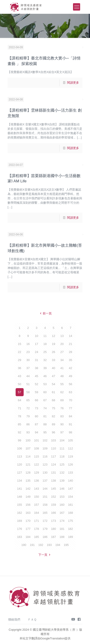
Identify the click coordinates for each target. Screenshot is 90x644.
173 (53, 521)
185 (37, 537)
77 (70, 408)
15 (20, 344)
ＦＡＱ (32, 620)
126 (70, 465)
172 (45, 521)
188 (62, 537)
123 (45, 465)
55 (62, 384)
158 (45, 505)
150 (37, 497)
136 (37, 481)
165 (45, 513)
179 (45, 529)
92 (20, 432)
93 (28, 432)
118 (62, 456)
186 (45, 537)
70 (70, 400)
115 (37, 456)
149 (28, 497)
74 (45, 408)
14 (70, 336)
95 (45, 432)
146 (62, 489)
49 (70, 376)
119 (70, 456)
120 (20, 465)
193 (49, 545)
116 (45, 456)
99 (20, 440)
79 (28, 416)
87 (37, 424)
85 (20, 424)
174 (62, 521)
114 (28, 456)
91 (70, 424)
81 (45, 416)
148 (20, 497)
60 (45, 392)
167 (62, 513)
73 (37, 408)
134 (20, 481)
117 (53, 456)
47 (53, 376)
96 (53, 432)
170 (28, 521)
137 (45, 481)
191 (32, 545)
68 (53, 400)
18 (45, 344)
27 (62, 352)
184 (28, 537)
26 (53, 352)
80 (37, 416)
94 (37, 432)
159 (53, 505)
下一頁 (45, 555)
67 (45, 400)
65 (28, 400)
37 (28, 368)
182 (70, 529)
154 (70, 497)
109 (45, 448)
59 (37, 392)
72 (28, 408)
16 (28, 344)
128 (28, 473)
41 (62, 368)
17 (37, 344)
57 (20, 392)
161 (70, 505)
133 (70, 473)
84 (70, 416)
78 (20, 416)
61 (53, 392)
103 (53, 440)
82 (53, 416)
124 (53, 465)
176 (20, 529)
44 (28, 376)
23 (28, 352)
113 (20, 456)
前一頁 (45, 313)
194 (58, 545)
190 (24, 545)
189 (70, 537)
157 (37, 505)
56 (70, 384)
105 (70, 440)
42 (70, 368)
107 (28, 448)
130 (45, 473)
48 (62, 376)
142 (28, 489)
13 (62, 336)
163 (28, 513)
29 (20, 360)
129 (37, 473)
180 (53, 529)
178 (37, 529)
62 (62, 392)
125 (62, 465)
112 (70, 448)
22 (20, 352)
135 (28, 481)
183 (20, 537)
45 (37, 376)
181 (62, 529)
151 (45, 497)
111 (62, 448)
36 (20, 368)
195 (66, 545)
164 (37, 513)
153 (62, 497)
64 (20, 400)
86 (28, 424)
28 (70, 352)
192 (41, 545)
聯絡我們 (14, 620)
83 (62, 416)
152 (53, 497)
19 (53, 344)
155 (20, 505)
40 (53, 368)
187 (53, 537)
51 (28, 384)
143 (37, 489)
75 (53, 408)
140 (70, 481)
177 (28, 529)
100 (28, 440)
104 (62, 440)
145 (53, 489)
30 (28, 360)
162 (20, 513)
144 (45, 489)
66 (37, 400)
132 (62, 473)
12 (53, 336)
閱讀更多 (73, 83)
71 (20, 408)
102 (45, 440)
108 (37, 448)
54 (53, 384)
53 (45, 384)
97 (62, 432)
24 (37, 352)
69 (62, 400)
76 (62, 408)
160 (62, 505)
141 (20, 489)
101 (37, 440)
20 (62, 344)
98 (70, 432)
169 (20, 521)
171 (37, 521)
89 (53, 424)
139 (62, 481)
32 (45, 360)
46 (45, 376)
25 (45, 352)
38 (37, 368)
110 (53, 448)
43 (20, 376)
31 (37, 360)
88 (45, 424)
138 (53, 481)
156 (28, 505)
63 (70, 392)
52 (37, 384)
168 (70, 513)
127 (20, 473)
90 (62, 424)
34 (62, 360)
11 (45, 336)
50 (20, 384)
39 (45, 368)
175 (70, 521)
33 (53, 360)
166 (53, 513)
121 (28, 465)
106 (20, 448)
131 (53, 473)
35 (70, 360)
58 (28, 392)
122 (37, 465)
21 (70, 344)
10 (37, 336)
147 (70, 489)
